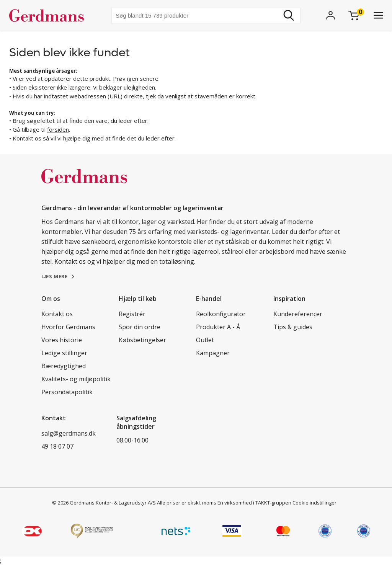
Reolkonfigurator (221, 314)
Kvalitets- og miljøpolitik (76, 379)
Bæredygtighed (64, 366)
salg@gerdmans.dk (69, 433)
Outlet (205, 340)
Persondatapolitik (67, 392)
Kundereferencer (298, 314)
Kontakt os (27, 138)
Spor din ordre (140, 327)
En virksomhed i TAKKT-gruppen (254, 503)
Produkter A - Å (218, 327)
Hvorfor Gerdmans (68, 327)
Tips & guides (293, 327)
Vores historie (62, 340)
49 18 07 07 (57, 446)
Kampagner (213, 353)
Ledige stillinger (64, 353)
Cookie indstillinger (314, 503)
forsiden (58, 129)
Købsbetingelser (142, 340)
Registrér (132, 314)
